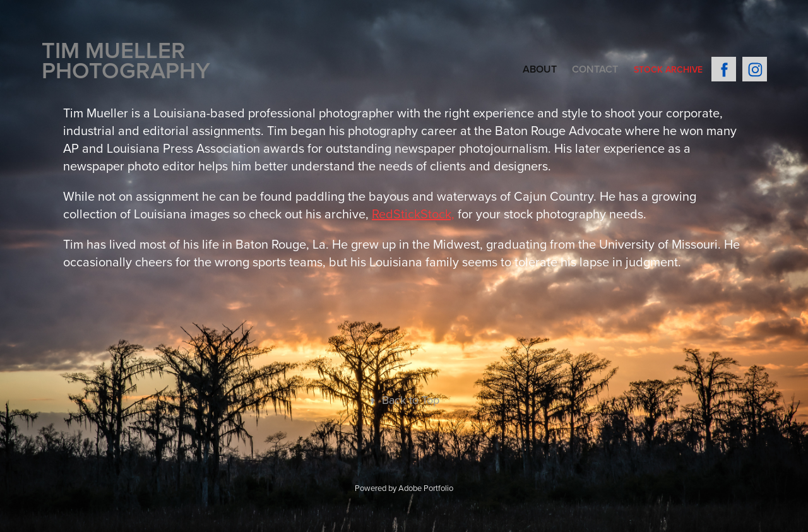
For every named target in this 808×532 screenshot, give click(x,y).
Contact (595, 69)
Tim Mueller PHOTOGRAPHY (126, 60)
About (540, 69)
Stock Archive (668, 69)
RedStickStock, (413, 214)
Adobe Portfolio (426, 488)
